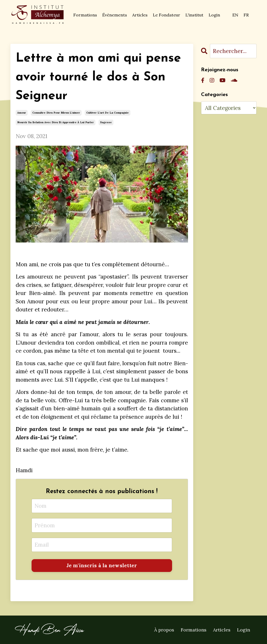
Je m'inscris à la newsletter (102, 565)
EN (235, 15)
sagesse (106, 122)
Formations (85, 15)
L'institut (194, 15)
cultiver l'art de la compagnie (108, 113)
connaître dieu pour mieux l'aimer (56, 113)
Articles (140, 15)
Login (214, 15)
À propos (164, 630)
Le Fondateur (166, 15)
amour (22, 113)
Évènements (115, 15)
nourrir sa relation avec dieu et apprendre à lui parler (56, 122)
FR (246, 15)
